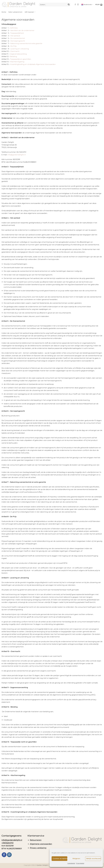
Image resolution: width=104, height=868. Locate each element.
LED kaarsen (30, 12)
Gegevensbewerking (18, 54)
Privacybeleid (80, 863)
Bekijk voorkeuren (94, 858)
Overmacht (15, 51)
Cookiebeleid (71, 863)
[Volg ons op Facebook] (75, 5)
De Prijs (14, 46)
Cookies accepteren (60, 858)
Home (4, 12)
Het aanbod (15, 36)
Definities (14, 28)
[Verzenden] (69, 5)
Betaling (14, 56)
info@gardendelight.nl (17, 155)
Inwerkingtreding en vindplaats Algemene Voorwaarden (33, 64)
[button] (99, 5)
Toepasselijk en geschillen (21, 59)
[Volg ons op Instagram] (78, 5)
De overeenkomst (18, 38)
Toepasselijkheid (17, 33)
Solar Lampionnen (15, 12)
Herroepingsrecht (18, 41)
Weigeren (76, 858)
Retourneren (36, 840)
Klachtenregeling (17, 62)
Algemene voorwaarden (41, 844)
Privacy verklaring (38, 848)
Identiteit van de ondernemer (22, 30)
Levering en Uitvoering (20, 49)
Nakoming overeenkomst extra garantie (26, 43)
